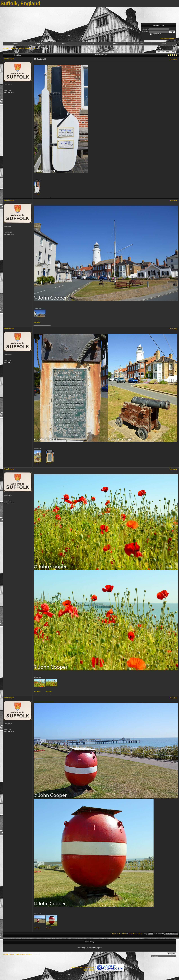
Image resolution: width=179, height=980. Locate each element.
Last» (140, 934)
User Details (89, 44)
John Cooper (9, 59)
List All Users (40, 44)
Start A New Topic (163, 52)
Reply (173, 52)
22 (125, 934)
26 (134, 934)
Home (15, 44)
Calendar (114, 44)
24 (129, 934)
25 (132, 934)
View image (37, 194)
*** (176, 936)
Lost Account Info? (168, 39)
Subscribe (172, 954)
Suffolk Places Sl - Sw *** (29, 48)
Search (65, 44)
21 (123, 934)
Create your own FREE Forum (82, 967)
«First (114, 934)
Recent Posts (139, 44)
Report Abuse (88, 970)
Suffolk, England (9, 48)
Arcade (164, 44)
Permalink (173, 59)
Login (172, 32)
